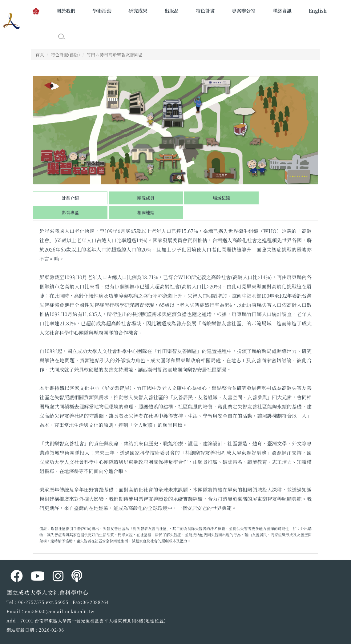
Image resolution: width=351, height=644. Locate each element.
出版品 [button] (171, 10)
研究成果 (138, 10)
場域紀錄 (221, 198)
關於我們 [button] (66, 10)
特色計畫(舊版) (65, 54)
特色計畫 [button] (205, 10)
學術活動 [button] (102, 10)
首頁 (40, 54)
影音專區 (70, 212)
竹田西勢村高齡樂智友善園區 (115, 54)
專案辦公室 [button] (244, 10)
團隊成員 (146, 198)
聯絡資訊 (282, 10)
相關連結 (146, 212)
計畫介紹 (70, 198)
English (318, 10)
